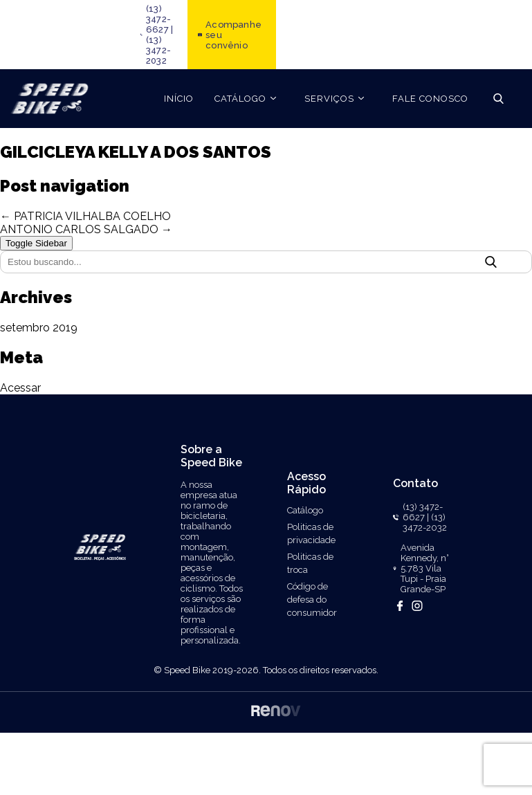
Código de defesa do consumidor (312, 600)
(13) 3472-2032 (158, 50)
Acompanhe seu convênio (233, 35)
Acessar (20, 388)
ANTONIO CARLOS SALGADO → (86, 229)
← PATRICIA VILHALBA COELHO (85, 216)
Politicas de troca (310, 563)
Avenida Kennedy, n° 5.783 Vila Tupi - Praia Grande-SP (425, 568)
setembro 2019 (39, 328)
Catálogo (305, 510)
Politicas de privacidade (311, 533)
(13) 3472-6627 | (159, 19)
